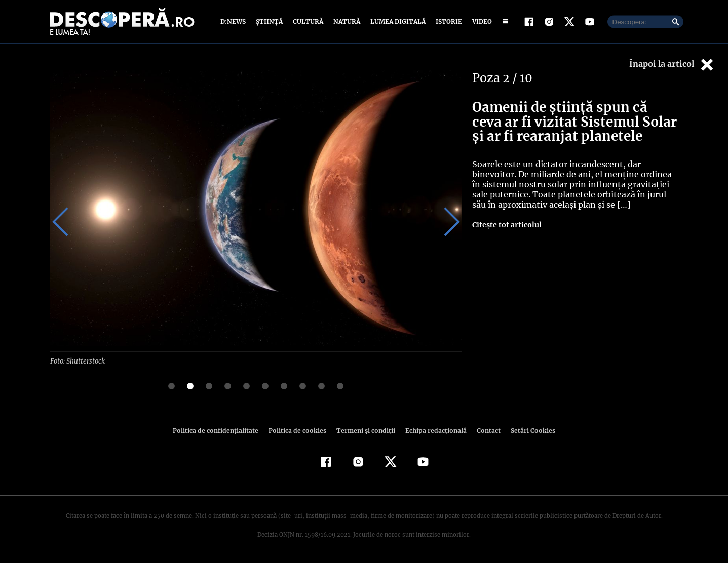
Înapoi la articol (672, 65)
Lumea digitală (396, 22)
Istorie (447, 22)
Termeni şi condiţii (365, 430)
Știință (270, 22)
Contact (485, 430)
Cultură (308, 22)
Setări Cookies (528, 430)
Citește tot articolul (506, 225)
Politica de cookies (299, 430)
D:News (235, 22)
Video (480, 22)
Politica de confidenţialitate (220, 430)
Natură (346, 22)
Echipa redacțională (433, 430)
